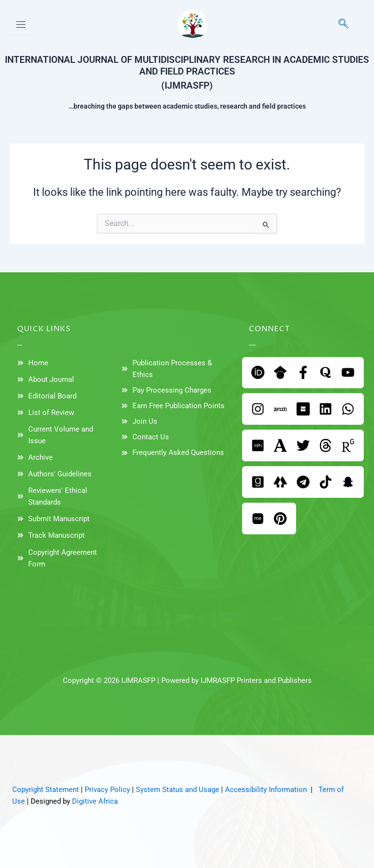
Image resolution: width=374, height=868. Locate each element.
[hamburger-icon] (21, 25)
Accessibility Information (266, 790)
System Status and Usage (178, 790)
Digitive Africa (95, 801)
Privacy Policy (107, 790)
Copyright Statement (46, 790)
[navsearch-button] (338, 24)
